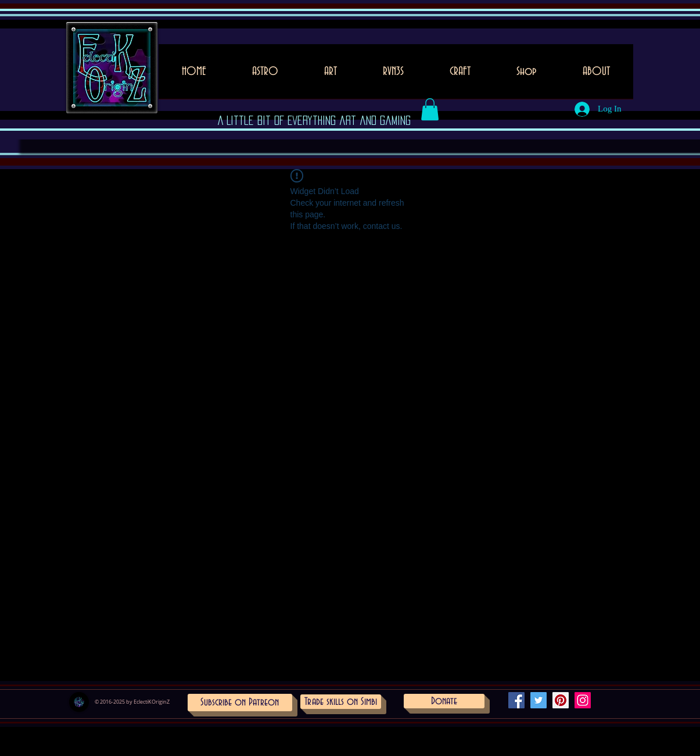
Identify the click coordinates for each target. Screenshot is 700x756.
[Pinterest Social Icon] (561, 700)
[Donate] (444, 701)
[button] (331, 75)
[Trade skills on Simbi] (341, 702)
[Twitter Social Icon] (539, 700)
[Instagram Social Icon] (583, 700)
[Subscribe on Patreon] (240, 703)
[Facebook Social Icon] (516, 700)
